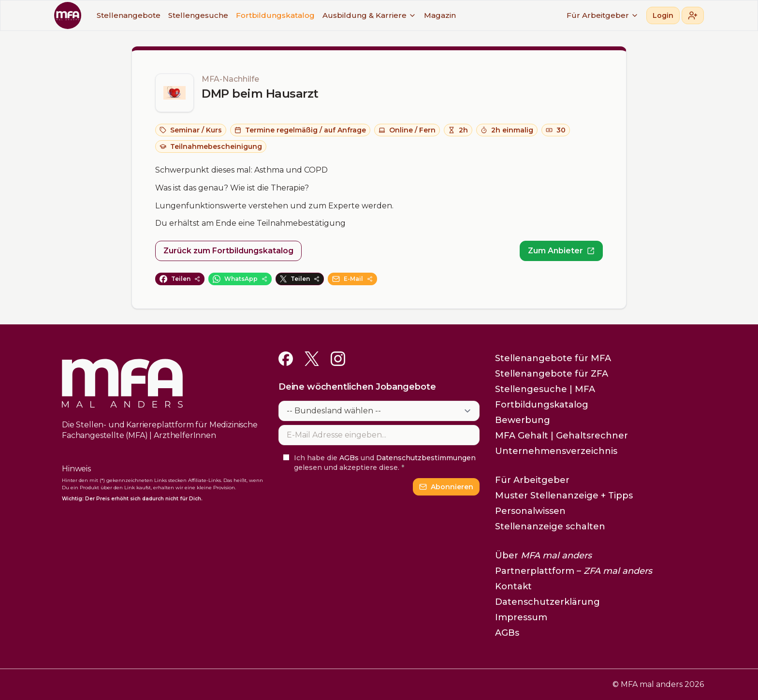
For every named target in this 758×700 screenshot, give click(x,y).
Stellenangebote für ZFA (552, 374)
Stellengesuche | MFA (545, 389)
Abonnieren (446, 487)
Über (543, 555)
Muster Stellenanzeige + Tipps (564, 496)
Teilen (180, 279)
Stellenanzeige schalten (550, 526)
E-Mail (352, 279)
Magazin (440, 15)
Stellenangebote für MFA (553, 358)
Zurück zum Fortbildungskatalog (228, 251)
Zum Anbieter (561, 251)
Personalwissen (530, 511)
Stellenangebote (129, 15)
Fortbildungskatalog (275, 15)
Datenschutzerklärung (547, 602)
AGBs (349, 458)
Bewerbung (523, 420)
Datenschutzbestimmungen (426, 458)
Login (663, 15)
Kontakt (513, 586)
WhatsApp (240, 279)
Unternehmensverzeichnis (556, 451)
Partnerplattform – (574, 571)
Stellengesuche (198, 15)
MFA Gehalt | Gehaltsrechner (561, 436)
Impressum (521, 617)
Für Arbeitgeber (603, 15)
